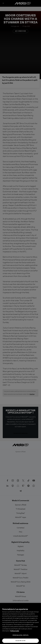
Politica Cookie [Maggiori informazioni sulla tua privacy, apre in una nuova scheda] (15, 631)
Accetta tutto (20, 641)
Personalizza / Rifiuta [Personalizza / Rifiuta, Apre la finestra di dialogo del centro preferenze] (20, 635)
